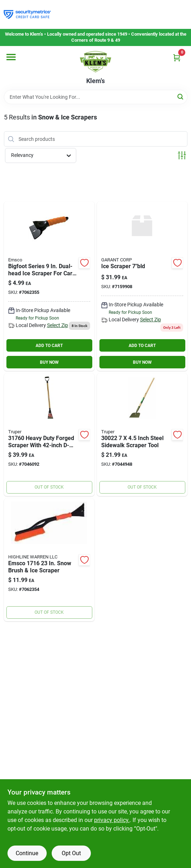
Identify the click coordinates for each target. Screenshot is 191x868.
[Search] (181, 96)
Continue (27, 853)
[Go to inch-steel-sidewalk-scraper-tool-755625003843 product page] (142, 435)
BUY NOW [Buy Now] (49, 362)
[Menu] (11, 57)
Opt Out (71, 853)
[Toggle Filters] (182, 155)
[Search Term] (96, 97)
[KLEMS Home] (95, 62)
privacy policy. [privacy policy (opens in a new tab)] (112, 820)
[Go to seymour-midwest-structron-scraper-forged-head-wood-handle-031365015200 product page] (142, 286)
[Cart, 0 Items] (177, 58)
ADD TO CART (49, 346)
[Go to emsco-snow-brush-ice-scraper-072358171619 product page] (49, 560)
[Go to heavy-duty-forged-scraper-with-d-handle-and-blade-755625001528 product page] (49, 435)
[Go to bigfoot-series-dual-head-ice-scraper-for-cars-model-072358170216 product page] (49, 286)
